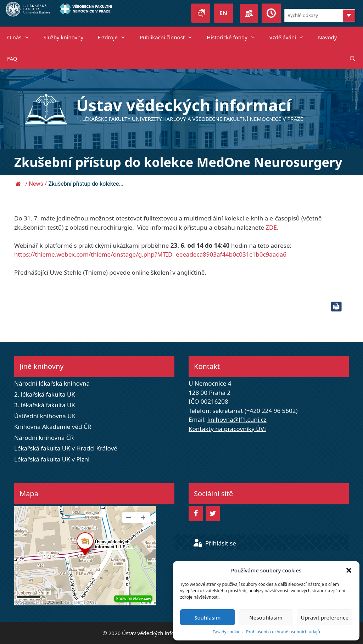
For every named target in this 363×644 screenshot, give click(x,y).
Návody (327, 37)
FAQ (12, 58)
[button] (349, 570)
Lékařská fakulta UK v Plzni (52, 459)
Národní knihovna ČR (44, 438)
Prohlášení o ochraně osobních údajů (283, 632)
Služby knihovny (64, 37)
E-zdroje (115, 37)
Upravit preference (325, 617)
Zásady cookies (227, 632)
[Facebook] (196, 514)
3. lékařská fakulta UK (45, 405)
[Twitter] (213, 514)
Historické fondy (234, 37)
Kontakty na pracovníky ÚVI (227, 429)
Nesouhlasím (266, 617)
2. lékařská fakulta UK (45, 394)
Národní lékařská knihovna (52, 383)
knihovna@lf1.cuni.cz (237, 419)
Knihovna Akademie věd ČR (53, 427)
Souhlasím (207, 617)
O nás (22, 37)
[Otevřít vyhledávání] (353, 58)
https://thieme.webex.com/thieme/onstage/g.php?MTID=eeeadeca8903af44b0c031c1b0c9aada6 (150, 254)
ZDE (271, 227)
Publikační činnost (170, 37)
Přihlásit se (214, 543)
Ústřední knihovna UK (45, 416)
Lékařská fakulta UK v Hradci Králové (66, 448)
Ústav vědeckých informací (184, 105)
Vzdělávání (290, 37)
